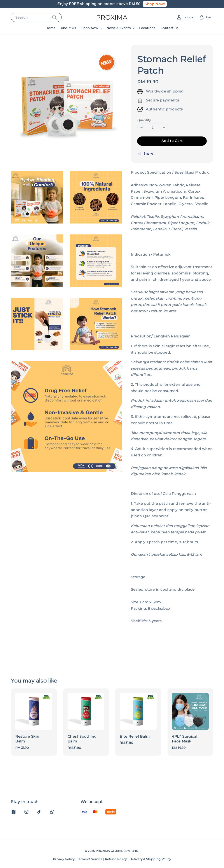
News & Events (119, 28)
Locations (147, 28)
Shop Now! (155, 4)
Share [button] (145, 154)
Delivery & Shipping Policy (150, 859)
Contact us (170, 28)
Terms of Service (90, 859)
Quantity (144, 120)
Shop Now (90, 28)
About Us (68, 28)
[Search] (54, 17)
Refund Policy (116, 859)
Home (50, 28)
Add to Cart (172, 141)
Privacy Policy (64, 859)
